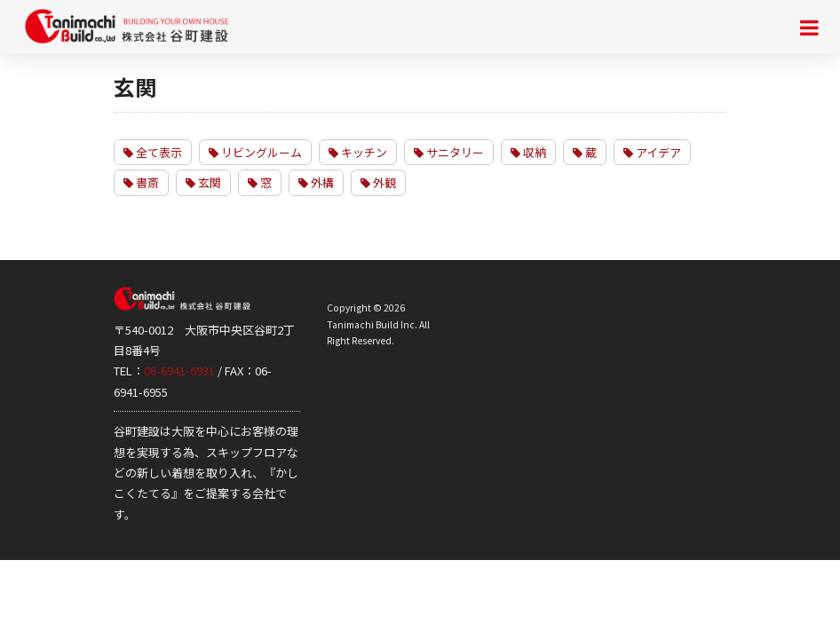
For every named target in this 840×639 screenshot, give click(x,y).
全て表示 (153, 152)
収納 (528, 152)
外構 (316, 182)
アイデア (652, 152)
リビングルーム (255, 152)
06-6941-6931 (179, 371)
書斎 (141, 182)
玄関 (203, 182)
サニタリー (449, 152)
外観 (378, 182)
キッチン (358, 152)
